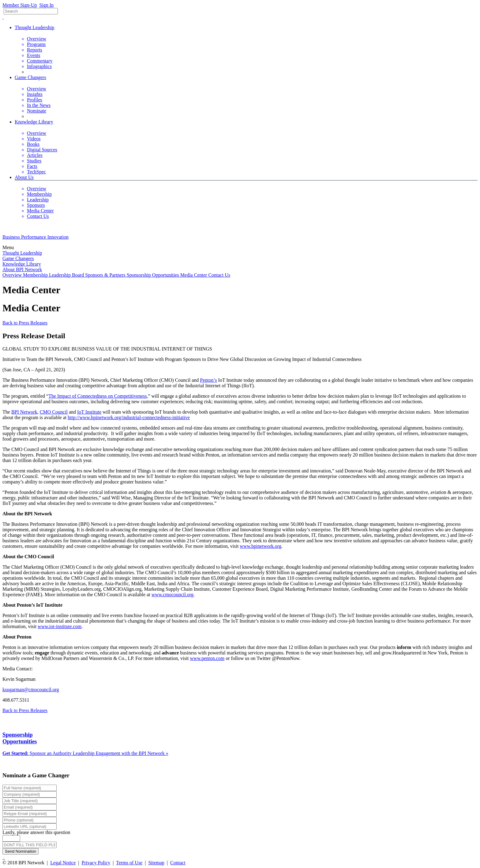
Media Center (194, 275)
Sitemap (156, 863)
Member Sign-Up (20, 5)
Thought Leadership (34, 27)
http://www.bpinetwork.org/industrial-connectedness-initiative (129, 417)
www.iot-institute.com (60, 626)
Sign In (46, 5)
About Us (24, 177)
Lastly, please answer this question (36, 832)
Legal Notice (63, 863)
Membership (36, 275)
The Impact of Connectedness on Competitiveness (97, 396)
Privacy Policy (96, 863)
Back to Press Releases (25, 323)
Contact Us (219, 275)
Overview (13, 275)
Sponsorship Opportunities (154, 275)
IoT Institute (89, 412)
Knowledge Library (34, 122)
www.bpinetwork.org (261, 546)
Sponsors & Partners (106, 275)
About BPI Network (22, 269)
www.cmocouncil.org (172, 595)
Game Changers (30, 77)
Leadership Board (67, 275)
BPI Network (24, 412)
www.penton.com (207, 658)
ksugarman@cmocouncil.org (31, 690)
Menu (9, 247)
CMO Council (54, 412)
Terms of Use (129, 863)
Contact (178, 863)
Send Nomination (21, 851)
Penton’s (208, 380)
